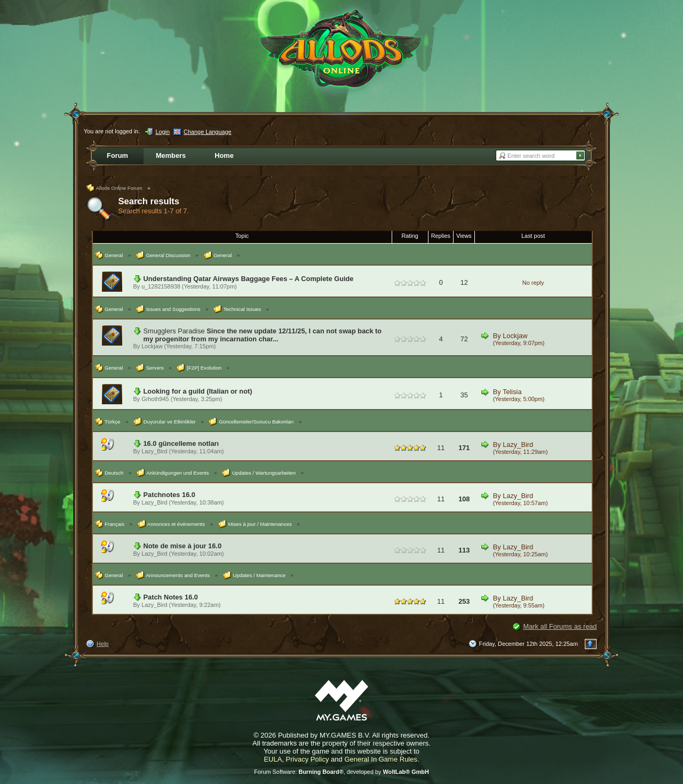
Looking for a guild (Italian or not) (198, 391)
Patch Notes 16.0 (171, 597)
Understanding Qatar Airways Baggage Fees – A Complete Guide (249, 279)
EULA (273, 759)
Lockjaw (152, 346)
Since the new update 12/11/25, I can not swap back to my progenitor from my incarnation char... (263, 335)
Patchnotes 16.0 (169, 495)
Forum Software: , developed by (341, 772)
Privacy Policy (308, 759)
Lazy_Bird (154, 451)
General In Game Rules (381, 759)
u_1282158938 (161, 286)
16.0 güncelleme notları (181, 443)
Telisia (512, 392)
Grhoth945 (155, 399)
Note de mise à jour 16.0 (183, 546)
